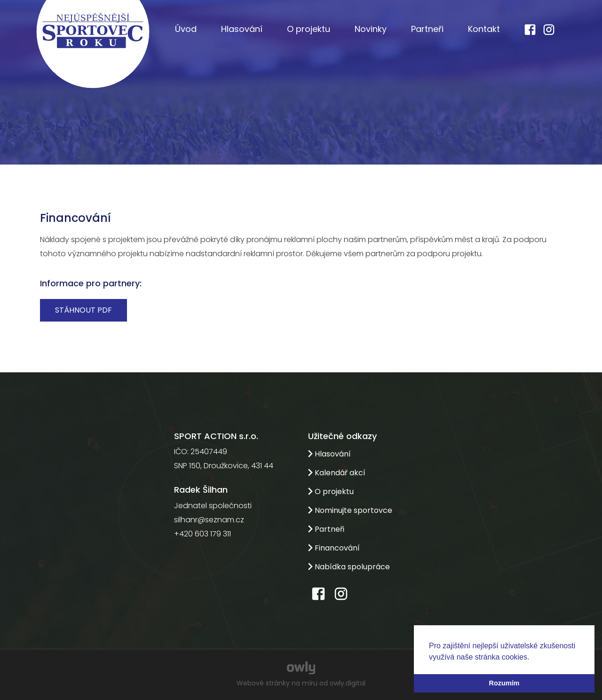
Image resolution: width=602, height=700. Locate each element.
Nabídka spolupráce (349, 567)
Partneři (427, 29)
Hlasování (242, 29)
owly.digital (348, 683)
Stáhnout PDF (83, 310)
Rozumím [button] (504, 683)
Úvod (186, 29)
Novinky (371, 29)
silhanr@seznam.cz (209, 520)
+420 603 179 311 (202, 534)
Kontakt (484, 29)
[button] (533, 658)
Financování (334, 548)
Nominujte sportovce (350, 510)
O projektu (309, 29)
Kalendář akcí (337, 473)
